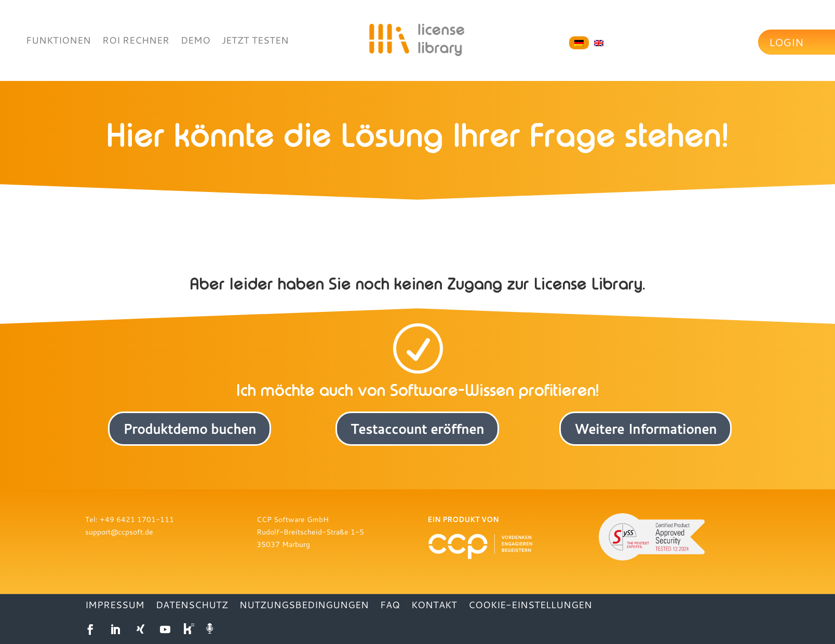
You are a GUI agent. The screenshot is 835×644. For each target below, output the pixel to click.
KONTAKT (434, 606)
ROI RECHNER (136, 41)
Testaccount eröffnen (417, 429)
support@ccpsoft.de (119, 532)
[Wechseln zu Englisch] (599, 43)
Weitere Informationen (645, 429)
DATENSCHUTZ (192, 606)
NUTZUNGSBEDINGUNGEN (304, 606)
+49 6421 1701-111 (137, 519)
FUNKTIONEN (58, 41)
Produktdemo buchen (190, 429)
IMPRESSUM (115, 606)
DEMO (196, 41)
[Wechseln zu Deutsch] (579, 43)
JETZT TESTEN (255, 41)
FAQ (390, 606)
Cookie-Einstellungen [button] (530, 606)
